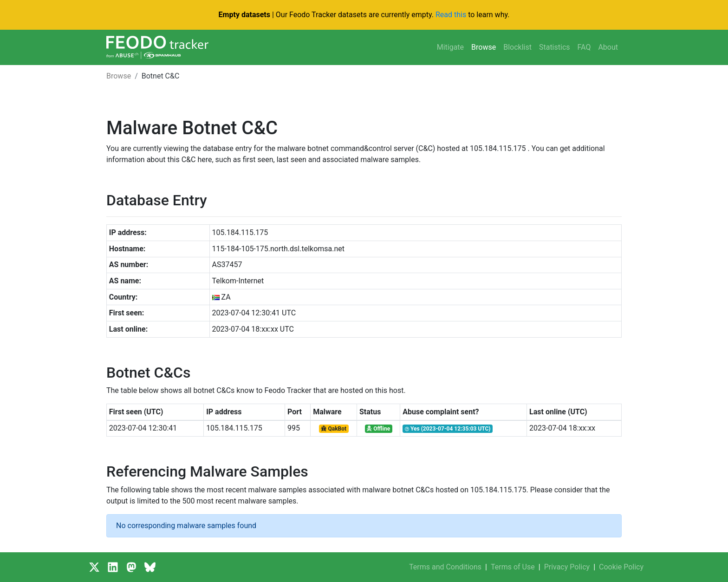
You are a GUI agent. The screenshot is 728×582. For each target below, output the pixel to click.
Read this (451, 15)
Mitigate (450, 47)
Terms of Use (513, 567)
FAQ (584, 47)
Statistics (555, 47)
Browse (484, 47)
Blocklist (517, 47)
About (608, 47)
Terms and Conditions (445, 567)
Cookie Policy (621, 567)
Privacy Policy (567, 567)
